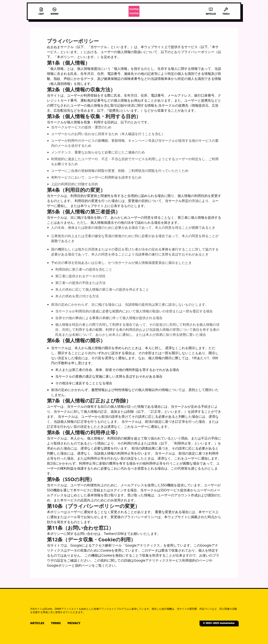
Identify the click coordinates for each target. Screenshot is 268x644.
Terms (56, 623)
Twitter (109, 534)
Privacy (74, 623)
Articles (37, 623)
